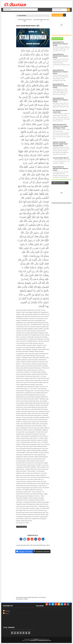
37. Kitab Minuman (22, 16)
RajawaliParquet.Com (45, 640)
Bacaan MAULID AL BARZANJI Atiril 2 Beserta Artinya (60, 44)
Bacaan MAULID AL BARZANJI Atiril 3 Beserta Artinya (60, 56)
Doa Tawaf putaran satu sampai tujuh (60, 111)
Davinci (7, 614)
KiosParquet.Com (35, 640)
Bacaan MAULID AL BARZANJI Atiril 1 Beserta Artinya (60, 72)
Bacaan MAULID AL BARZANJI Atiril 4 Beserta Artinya (60, 86)
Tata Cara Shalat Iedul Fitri (61, 158)
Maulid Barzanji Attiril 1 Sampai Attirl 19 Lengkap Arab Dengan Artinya (60, 126)
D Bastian (7, 611)
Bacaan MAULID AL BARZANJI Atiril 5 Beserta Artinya (60, 100)
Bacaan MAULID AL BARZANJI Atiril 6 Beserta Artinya (60, 168)
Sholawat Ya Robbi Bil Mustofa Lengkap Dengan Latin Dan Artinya (60, 144)
